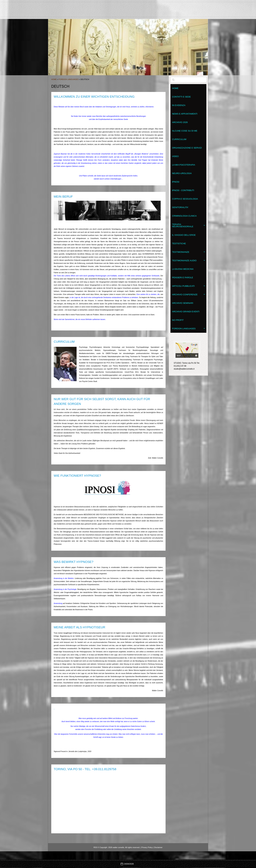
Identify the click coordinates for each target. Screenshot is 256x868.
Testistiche (179, 244)
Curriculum (179, 139)
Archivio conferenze (188, 295)
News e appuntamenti (185, 114)
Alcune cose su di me (185, 131)
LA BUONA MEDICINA (183, 269)
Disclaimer (158, 847)
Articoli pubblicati (188, 286)
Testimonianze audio (188, 261)
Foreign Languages (69, 79)
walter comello (128, 8)
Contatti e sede (181, 97)
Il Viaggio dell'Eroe (184, 235)
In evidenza (179, 105)
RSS (95, 847)
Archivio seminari (183, 303)
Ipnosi (176, 182)
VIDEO (175, 156)
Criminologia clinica (184, 216)
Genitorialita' (180, 207)
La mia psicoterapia (184, 165)
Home (54, 79)
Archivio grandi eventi (186, 312)
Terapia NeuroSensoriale (188, 225)
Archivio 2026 (180, 122)
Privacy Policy (147, 847)
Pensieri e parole (183, 278)
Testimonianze (188, 252)
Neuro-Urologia (182, 173)
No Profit (178, 320)
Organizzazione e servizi (187, 148)
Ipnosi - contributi (183, 190)
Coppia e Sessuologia (185, 199)
